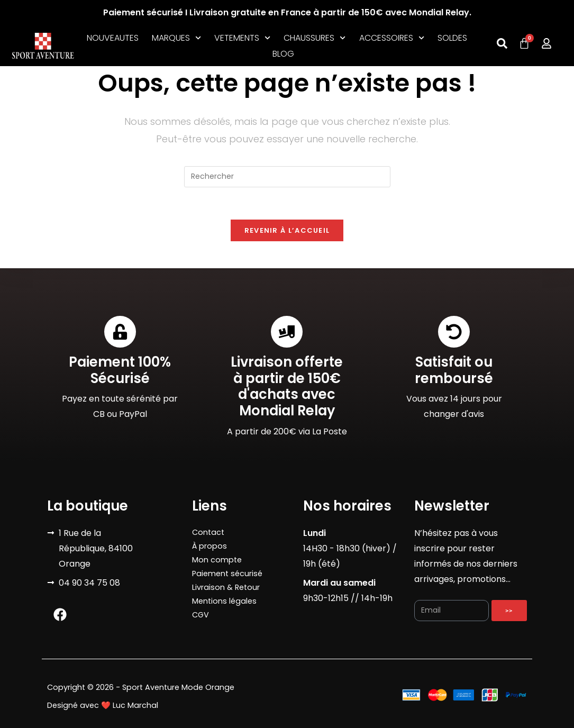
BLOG (283, 54)
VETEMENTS (242, 38)
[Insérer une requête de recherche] (287, 177)
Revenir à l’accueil (287, 230)
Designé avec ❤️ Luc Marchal (103, 705)
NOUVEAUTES (113, 38)
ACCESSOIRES (392, 38)
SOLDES (452, 38)
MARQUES (176, 38)
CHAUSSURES (315, 38)
